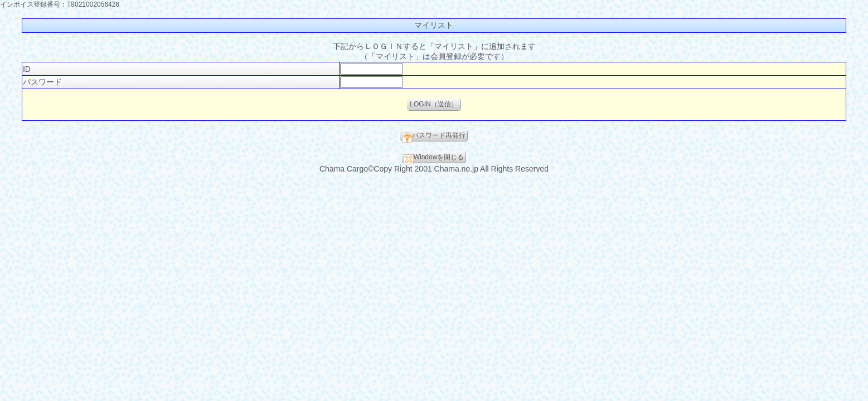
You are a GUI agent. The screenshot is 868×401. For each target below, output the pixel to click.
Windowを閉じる (434, 158)
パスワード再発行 (434, 136)
